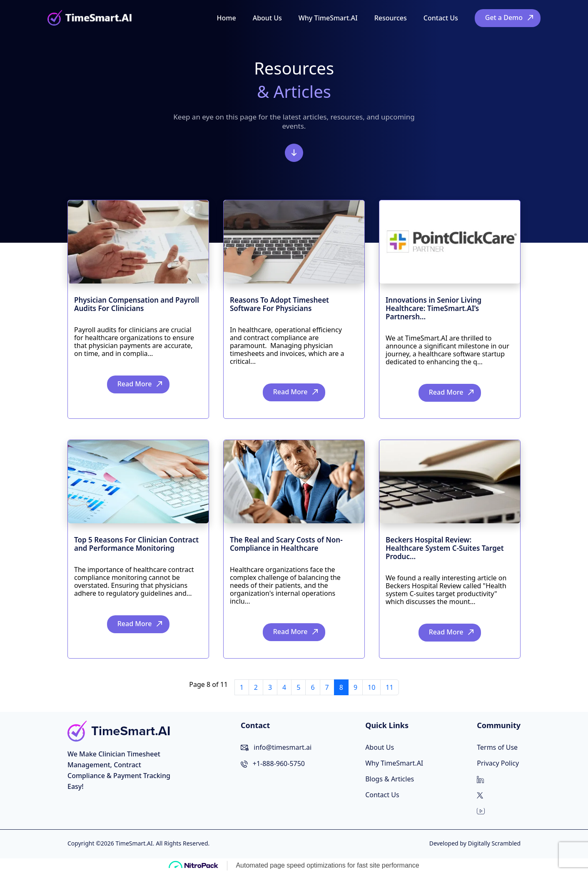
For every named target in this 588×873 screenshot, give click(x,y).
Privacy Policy (498, 763)
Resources (391, 18)
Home (227, 18)
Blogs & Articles (390, 779)
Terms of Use (497, 747)
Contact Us (441, 18)
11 (389, 687)
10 (371, 687)
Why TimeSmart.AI (328, 18)
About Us (267, 18)
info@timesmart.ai (283, 747)
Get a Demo (504, 17)
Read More (135, 384)
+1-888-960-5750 (279, 764)
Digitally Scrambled (494, 843)
